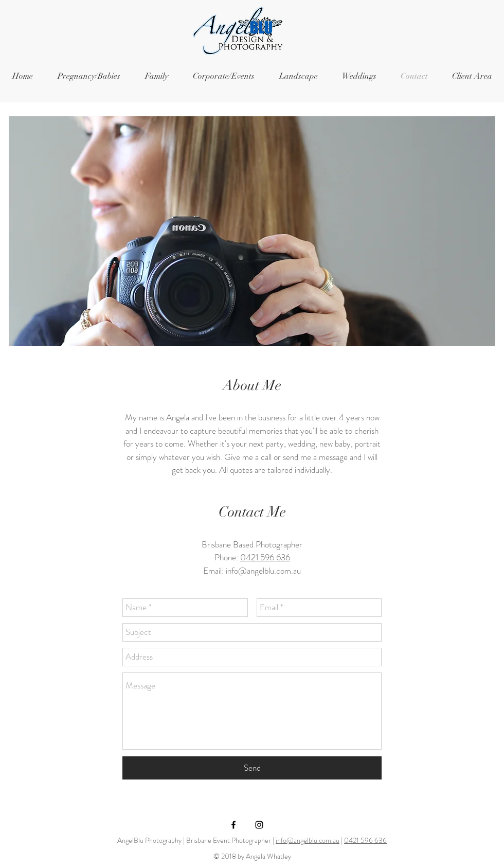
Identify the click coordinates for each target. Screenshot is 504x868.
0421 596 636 (265, 557)
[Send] (252, 768)
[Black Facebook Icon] (233, 825)
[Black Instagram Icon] (259, 825)
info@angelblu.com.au (263, 571)
